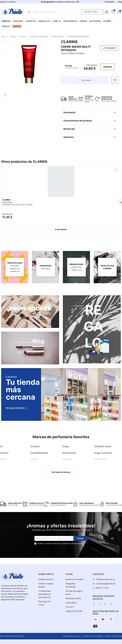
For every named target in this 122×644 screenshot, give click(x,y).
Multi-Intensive (58, 36)
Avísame (108, 67)
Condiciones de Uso (72, 636)
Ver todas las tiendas (17, 407)
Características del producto (78, 121)
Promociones (93, 12)
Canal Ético (71, 603)
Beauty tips (69, 129)
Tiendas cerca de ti (105, 579)
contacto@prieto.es (106, 584)
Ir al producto (61, 229)
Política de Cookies (114, 636)
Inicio (3, 36)
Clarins (23, 36)
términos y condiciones (62, 543)
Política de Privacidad (93, 636)
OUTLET (70, 607)
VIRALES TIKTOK (74, 611)
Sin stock (85, 80)
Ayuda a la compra (75, 579)
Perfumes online (73, 598)
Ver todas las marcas (61, 472)
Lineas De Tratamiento (39, 36)
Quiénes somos (46, 579)
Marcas (13, 36)
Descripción (69, 112)
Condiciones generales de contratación (45, 594)
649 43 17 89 (102, 588)
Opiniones (69, 137)
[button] (119, 12)
